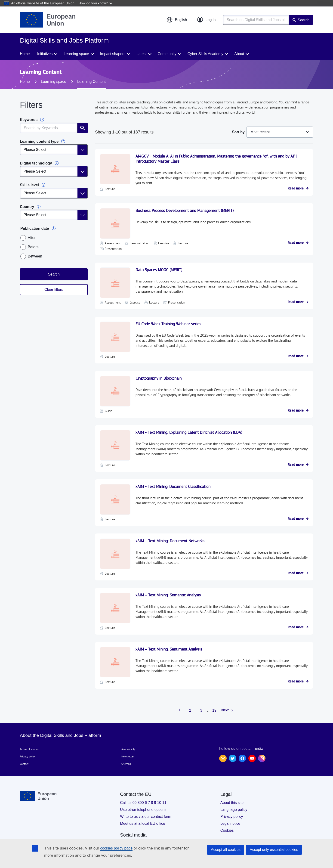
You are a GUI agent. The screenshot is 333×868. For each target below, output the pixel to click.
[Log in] (207, 20)
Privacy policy (28, 756)
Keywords (29, 120)
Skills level (29, 185)
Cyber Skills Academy (205, 54)
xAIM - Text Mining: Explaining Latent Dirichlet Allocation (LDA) (189, 432)
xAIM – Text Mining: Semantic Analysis (168, 595)
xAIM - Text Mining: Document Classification (173, 487)
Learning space (76, 54)
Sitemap (126, 764)
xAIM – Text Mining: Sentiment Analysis (169, 649)
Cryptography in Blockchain (159, 378)
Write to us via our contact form (146, 817)
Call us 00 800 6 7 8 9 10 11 (143, 803)
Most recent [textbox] (260, 132)
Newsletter (128, 756)
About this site (232, 803)
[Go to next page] (227, 710)
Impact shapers (113, 54)
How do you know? (96, 3)
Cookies (227, 830)
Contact (24, 764)
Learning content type (39, 141)
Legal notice (230, 823)
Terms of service (29, 749)
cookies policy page (116, 848)
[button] (177, 20)
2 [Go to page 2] (190, 710)
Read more (296, 189)
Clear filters (54, 290)
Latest (142, 54)
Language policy (234, 810)
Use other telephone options (143, 810)
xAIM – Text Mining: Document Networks (170, 541)
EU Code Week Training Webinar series (168, 324)
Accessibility (128, 749)
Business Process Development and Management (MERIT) (185, 211)
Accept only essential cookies (274, 850)
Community (167, 54)
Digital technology (36, 163)
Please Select (35, 150)
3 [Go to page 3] (201, 710)
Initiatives (45, 54)
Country (27, 207)
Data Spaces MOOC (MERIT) (159, 270)
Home (25, 54)
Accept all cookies (226, 850)
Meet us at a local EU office (142, 823)
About (239, 54)
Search (304, 20)
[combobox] (280, 132)
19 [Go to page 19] (214, 710)
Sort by (238, 132)
